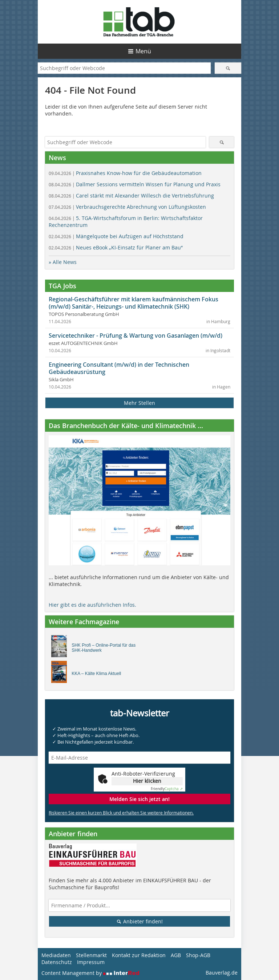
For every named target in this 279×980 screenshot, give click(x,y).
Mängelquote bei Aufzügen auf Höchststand (116, 236)
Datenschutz (57, 962)
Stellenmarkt (91, 955)
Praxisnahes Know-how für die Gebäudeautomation (125, 173)
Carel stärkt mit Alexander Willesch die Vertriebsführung (131, 196)
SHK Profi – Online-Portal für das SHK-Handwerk (104, 648)
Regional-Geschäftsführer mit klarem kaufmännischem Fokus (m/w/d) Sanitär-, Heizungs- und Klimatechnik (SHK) (134, 303)
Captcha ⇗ (167, 789)
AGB (176, 955)
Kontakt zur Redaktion (139, 955)
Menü (143, 51)
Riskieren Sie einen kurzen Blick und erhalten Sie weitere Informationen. (121, 813)
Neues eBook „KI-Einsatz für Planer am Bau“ (116, 247)
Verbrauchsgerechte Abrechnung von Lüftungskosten (127, 207)
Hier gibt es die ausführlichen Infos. (92, 605)
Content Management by (90, 973)
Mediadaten (56, 955)
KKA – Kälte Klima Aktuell (96, 674)
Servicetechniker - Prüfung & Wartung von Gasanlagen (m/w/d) (136, 336)
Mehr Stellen (139, 403)
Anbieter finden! (140, 921)
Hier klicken (147, 781)
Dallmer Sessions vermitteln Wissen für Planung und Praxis (135, 184)
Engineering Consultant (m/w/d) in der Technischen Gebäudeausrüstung (119, 368)
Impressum (91, 962)
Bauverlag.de (222, 973)
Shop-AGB (198, 955)
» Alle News (63, 262)
